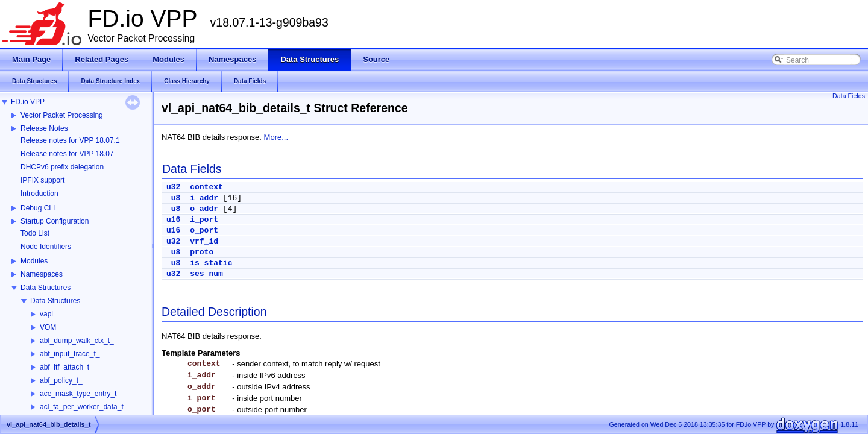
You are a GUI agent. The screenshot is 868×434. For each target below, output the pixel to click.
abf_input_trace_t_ (70, 354)
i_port (204, 220)
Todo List (35, 233)
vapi (46, 314)
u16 (173, 220)
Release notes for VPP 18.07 (67, 154)
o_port (204, 231)
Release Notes (44, 128)
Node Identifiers (46, 247)
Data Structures (46, 288)
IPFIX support (42, 180)
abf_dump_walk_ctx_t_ (77, 341)
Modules (34, 261)
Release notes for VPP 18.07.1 (70, 140)
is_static (211, 263)
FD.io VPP (28, 102)
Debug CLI (38, 208)
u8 (176, 198)
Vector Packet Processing (62, 115)
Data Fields (849, 96)
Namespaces (42, 274)
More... (276, 137)
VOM (48, 327)
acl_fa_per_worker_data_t (82, 407)
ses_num (206, 274)
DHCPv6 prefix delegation (62, 167)
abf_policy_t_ (61, 380)
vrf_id (204, 241)
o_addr (204, 209)
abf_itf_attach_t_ (67, 367)
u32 (173, 187)
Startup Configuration (55, 221)
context (206, 187)
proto (202, 252)
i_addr (204, 198)
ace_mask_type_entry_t (78, 394)
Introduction (39, 193)
